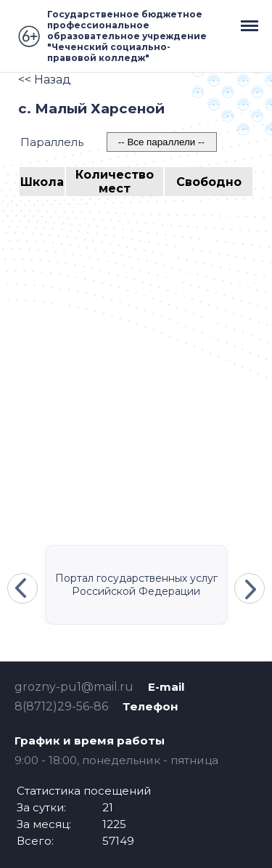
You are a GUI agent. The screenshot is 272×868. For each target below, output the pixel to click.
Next (250, 588)
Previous (22, 588)
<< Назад (45, 80)
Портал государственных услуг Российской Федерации (136, 585)
